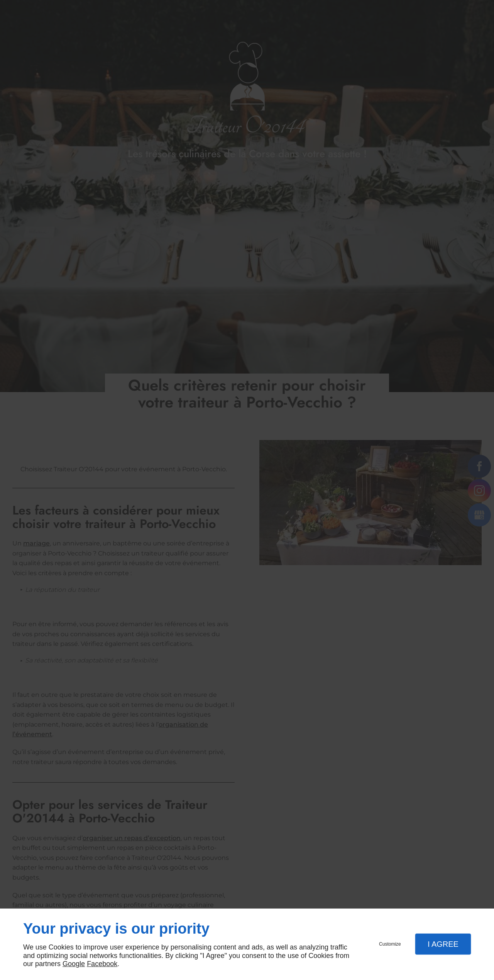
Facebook (102, 964)
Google (74, 964)
